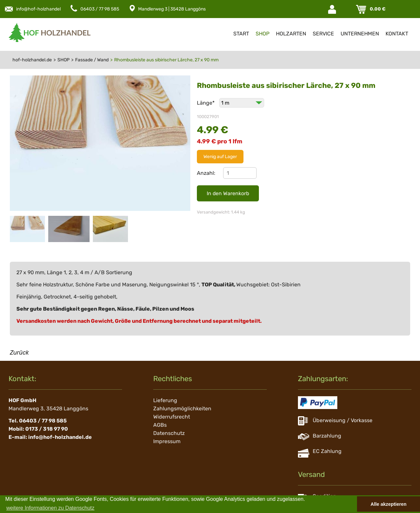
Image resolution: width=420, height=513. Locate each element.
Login (333, 9)
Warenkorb (362, 9)
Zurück (19, 353)
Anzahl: (206, 173)
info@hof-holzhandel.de (42, 9)
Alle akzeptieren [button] (388, 504)
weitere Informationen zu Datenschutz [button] (50, 508)
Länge (206, 103)
